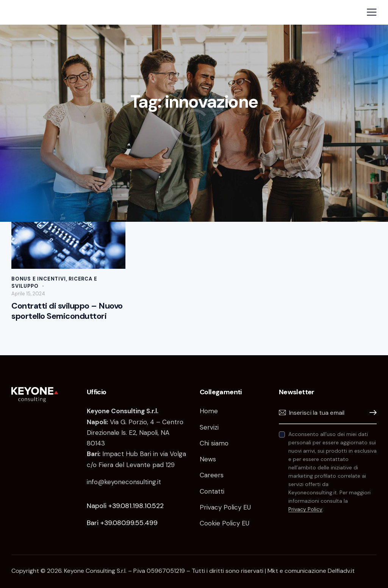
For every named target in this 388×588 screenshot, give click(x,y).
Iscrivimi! (371, 413)
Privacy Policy (305, 509)
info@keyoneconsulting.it (124, 482)
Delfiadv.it (341, 571)
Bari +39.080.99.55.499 (122, 523)
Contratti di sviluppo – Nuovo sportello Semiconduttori (67, 311)
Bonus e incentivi (39, 279)
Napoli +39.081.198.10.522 (125, 506)
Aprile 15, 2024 (28, 294)
